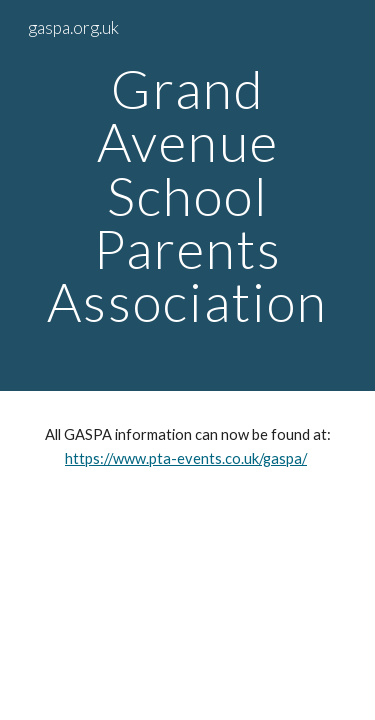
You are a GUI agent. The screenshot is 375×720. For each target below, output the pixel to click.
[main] (188, 195)
